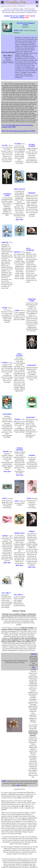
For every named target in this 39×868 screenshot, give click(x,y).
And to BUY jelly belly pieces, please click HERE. (18, 131)
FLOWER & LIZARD (7, 195)
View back (7, 472)
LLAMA (17, 310)
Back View (19, 220)
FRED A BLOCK (19, 189)
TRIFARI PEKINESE (19, 449)
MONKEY (32, 455)
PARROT (32, 532)
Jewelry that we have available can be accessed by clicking (19, 17)
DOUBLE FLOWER (32, 146)
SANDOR (5, 243)
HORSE (5, 308)
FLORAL (5, 146)
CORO (4, 498)
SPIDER (5, 363)
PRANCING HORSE (32, 300)
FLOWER (18, 144)
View (34, 667)
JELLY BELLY (6, 593)
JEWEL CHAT (18, 31)
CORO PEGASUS (19, 355)
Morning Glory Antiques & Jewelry (26, 24)
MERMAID (32, 193)
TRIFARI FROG (19, 533)
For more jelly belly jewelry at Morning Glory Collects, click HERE (17, 126)
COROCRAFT (32, 365)
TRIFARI (17, 419)
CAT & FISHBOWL (30, 249)
